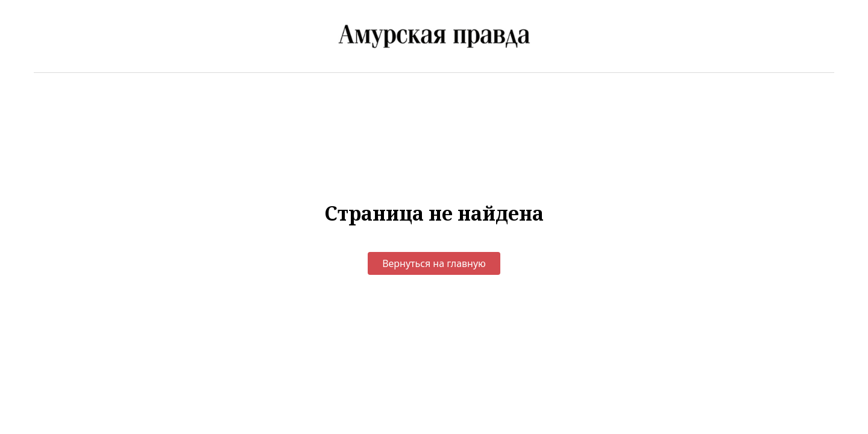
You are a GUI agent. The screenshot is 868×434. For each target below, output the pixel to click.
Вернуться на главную (434, 263)
